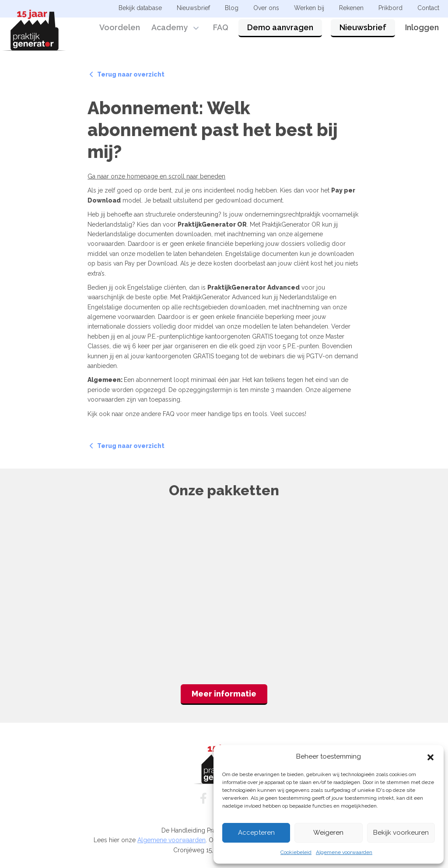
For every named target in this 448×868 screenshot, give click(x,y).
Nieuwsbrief (363, 32)
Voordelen (120, 32)
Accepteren (256, 833)
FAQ (221, 32)
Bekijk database (140, 8)
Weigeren (328, 833)
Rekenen (351, 8)
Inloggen (422, 32)
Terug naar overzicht (127, 74)
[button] (430, 756)
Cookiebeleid (296, 852)
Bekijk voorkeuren (401, 833)
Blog (232, 8)
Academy (170, 32)
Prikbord (390, 8)
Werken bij (309, 8)
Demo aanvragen (280, 32)
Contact (428, 8)
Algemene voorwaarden (344, 852)
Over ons (266, 8)
